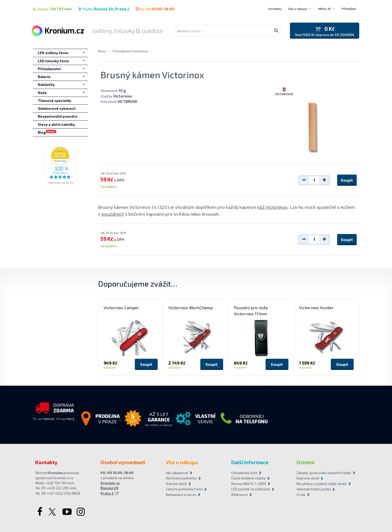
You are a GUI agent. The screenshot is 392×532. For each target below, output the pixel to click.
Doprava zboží (308, 478)
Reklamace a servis (181, 495)
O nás (301, 495)
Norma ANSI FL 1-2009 (249, 484)
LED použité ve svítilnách (251, 489)
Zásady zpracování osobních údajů (324, 473)
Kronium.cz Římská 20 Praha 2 (110, 488)
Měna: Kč (325, 9)
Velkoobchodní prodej (314, 489)
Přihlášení (349, 9)
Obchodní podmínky (181, 478)
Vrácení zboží (176, 484)
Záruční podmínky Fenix (184, 489)
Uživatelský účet (244, 473)
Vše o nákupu (298, 9)
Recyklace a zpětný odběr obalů (322, 484)
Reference (240, 495)
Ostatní (305, 462)
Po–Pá (155, 9)
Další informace (250, 462)
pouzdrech (113, 214)
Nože (102, 51)
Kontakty (275, 9)
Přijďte (104, 9)
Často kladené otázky (248, 478)
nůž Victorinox (272, 207)
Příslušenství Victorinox (130, 51)
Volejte (52, 9)
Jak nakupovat (177, 473)
